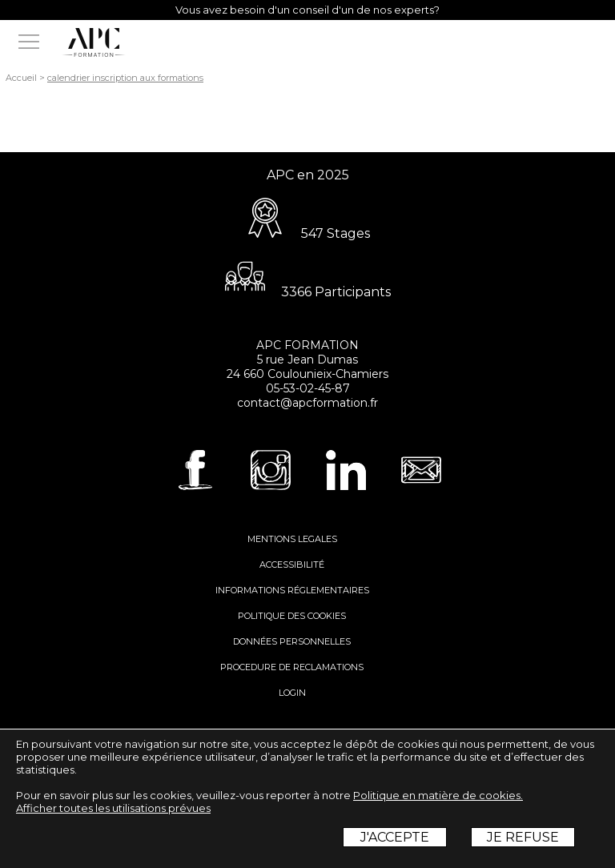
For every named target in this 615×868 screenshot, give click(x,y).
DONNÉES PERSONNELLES (292, 641)
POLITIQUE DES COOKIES (292, 616)
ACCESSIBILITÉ (292, 565)
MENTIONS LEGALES (292, 539)
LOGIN (292, 693)
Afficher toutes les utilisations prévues (113, 808)
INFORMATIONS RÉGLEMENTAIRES (292, 590)
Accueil (21, 78)
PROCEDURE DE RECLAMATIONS (292, 667)
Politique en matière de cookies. (438, 795)
